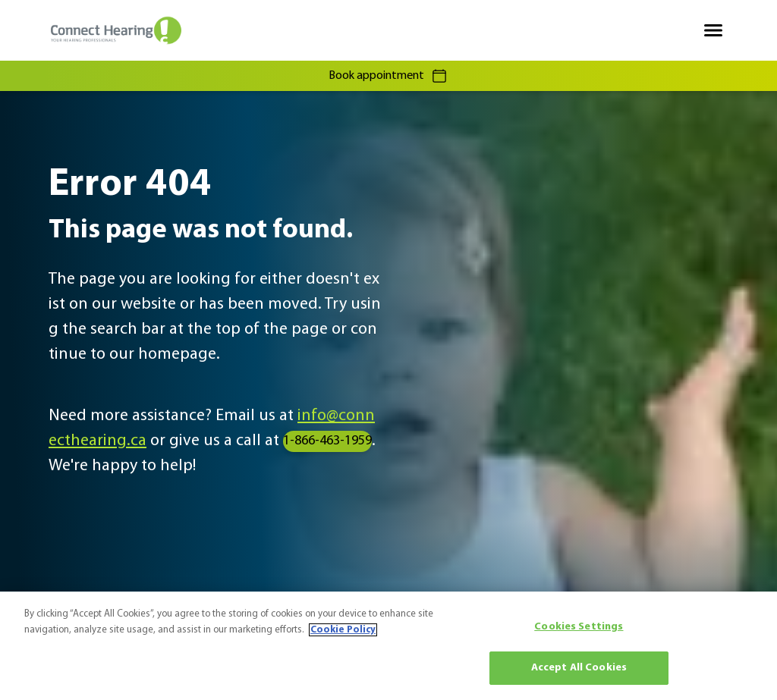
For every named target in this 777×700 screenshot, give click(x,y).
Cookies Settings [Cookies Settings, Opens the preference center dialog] (579, 627)
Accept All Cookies (579, 668)
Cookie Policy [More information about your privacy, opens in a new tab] (343, 630)
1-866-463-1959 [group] (327, 441)
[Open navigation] (713, 30)
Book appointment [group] (388, 76)
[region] (388, 646)
